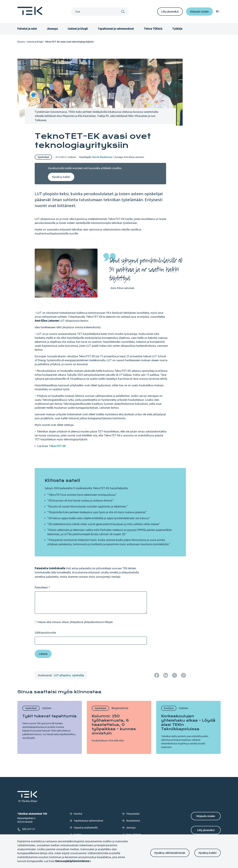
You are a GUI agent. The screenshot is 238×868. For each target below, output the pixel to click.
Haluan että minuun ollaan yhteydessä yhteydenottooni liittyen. (75, 622)
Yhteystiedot (131, 814)
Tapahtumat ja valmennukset (116, 29)
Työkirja (177, 29)
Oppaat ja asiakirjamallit (84, 828)
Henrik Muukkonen (102, 157)
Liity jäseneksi (170, 12)
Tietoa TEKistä (153, 29)
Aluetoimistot (131, 821)
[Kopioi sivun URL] (183, 675)
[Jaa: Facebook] (157, 675)
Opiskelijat (43, 157)
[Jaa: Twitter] (175, 675)
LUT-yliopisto (62, 675)
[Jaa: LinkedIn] (166, 675)
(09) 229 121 (26, 829)
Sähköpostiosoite (45, 633)
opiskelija (78, 675)
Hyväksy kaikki (208, 853)
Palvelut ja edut (27, 29)
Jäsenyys (52, 29)
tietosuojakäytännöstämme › (73, 861)
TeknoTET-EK (57, 446)
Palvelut (76, 814)
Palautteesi (41, 587)
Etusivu (21, 42)
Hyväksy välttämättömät (170, 853)
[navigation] (218, 12)
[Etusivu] (30, 14)
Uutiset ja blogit (78, 29)
